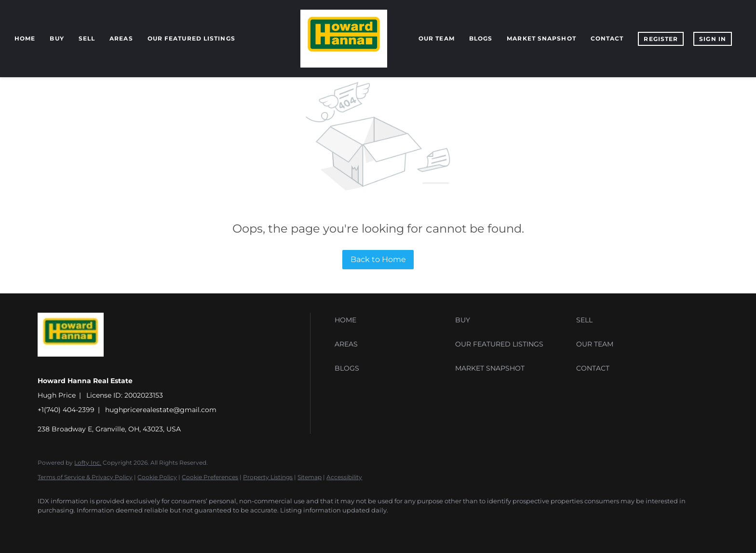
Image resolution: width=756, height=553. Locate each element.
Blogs (481, 38)
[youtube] (161, 527)
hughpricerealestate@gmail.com (161, 410)
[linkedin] (77, 527)
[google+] (189, 527)
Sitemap (310, 477)
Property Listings (268, 477)
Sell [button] (87, 38)
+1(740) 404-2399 (66, 410)
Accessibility (344, 477)
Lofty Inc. (88, 463)
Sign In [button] (713, 39)
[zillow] (105, 527)
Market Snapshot (541, 38)
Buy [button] (57, 38)
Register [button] (661, 39)
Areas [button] (121, 38)
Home (25, 38)
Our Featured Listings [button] (191, 38)
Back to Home (378, 259)
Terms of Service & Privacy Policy (85, 477)
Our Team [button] (437, 38)
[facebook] (49, 527)
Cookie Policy (157, 477)
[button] (392, 320)
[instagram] (133, 527)
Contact (607, 38)
